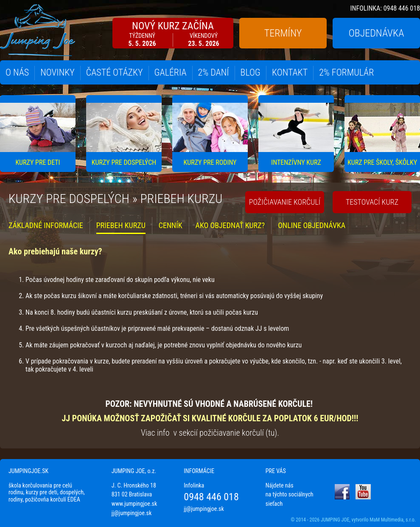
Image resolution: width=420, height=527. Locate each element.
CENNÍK (171, 225)
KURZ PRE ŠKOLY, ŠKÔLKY (382, 162)
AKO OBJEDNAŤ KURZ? (230, 225)
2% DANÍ (214, 72)
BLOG (251, 72)
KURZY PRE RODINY (210, 162)
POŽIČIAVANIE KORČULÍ (285, 202)
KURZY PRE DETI (38, 162)
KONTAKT (290, 72)
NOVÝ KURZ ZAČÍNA (173, 34)
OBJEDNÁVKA (377, 33)
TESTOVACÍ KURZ (372, 202)
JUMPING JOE (335, 520)
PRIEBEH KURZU (121, 225)
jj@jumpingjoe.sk (132, 513)
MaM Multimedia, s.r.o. (393, 520)
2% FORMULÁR (346, 72)
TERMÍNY (283, 33)
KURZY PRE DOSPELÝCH (124, 162)
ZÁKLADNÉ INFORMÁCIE (46, 225)
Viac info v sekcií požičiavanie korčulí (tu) (209, 433)
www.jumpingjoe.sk (134, 504)
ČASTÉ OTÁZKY (115, 72)
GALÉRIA (171, 72)
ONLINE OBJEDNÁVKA (312, 225)
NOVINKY (57, 72)
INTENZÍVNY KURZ (296, 162)
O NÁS (17, 72)
